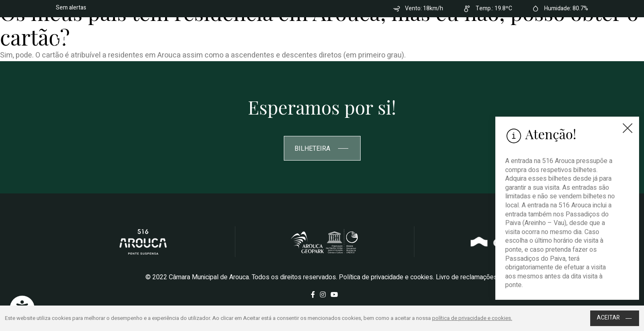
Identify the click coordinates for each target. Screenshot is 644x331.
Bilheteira (548, 39)
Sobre (321, 39)
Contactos (495, 39)
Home (292, 39)
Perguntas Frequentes (377, 39)
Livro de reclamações (467, 277)
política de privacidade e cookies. (472, 318)
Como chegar (446, 39)
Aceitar (615, 318)
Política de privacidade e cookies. (386, 277)
